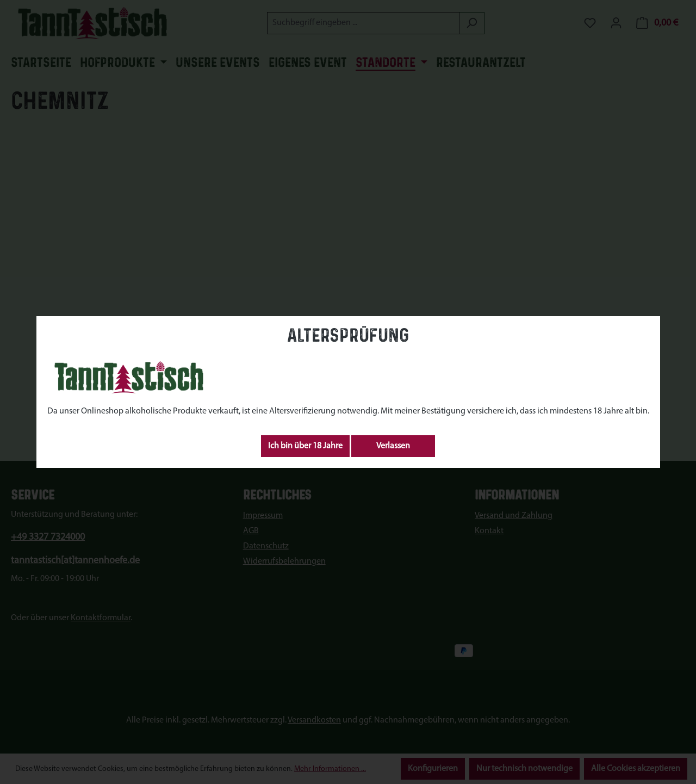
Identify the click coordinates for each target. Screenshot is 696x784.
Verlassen (393, 446)
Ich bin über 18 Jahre (305, 446)
